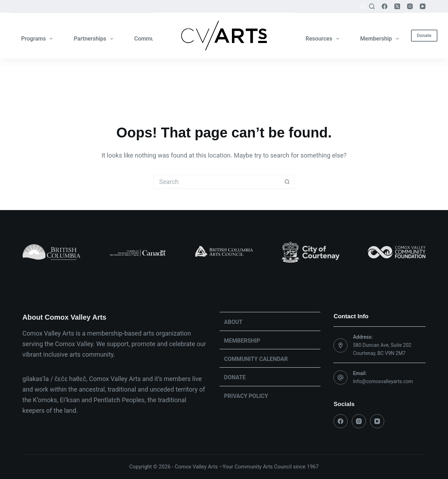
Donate (424, 35)
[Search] (372, 6)
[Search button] (287, 182)
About (233, 322)
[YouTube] (423, 6)
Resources (324, 39)
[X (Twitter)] (397, 6)
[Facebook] (385, 6)
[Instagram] (410, 6)
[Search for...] (217, 182)
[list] (224, 252)
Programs (38, 39)
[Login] (363, 6)
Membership (381, 39)
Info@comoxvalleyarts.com (383, 381)
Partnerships (95, 39)
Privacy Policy (246, 396)
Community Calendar (256, 359)
